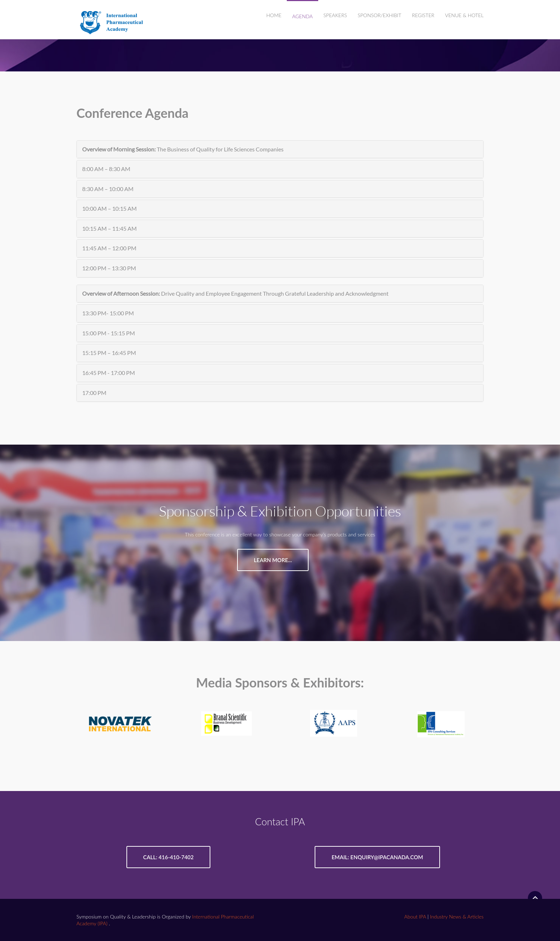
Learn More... (273, 560)
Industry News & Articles (456, 916)
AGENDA (302, 16)
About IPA (415, 916)
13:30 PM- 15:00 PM (108, 313)
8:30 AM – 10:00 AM (108, 189)
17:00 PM (94, 393)
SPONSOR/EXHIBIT (379, 15)
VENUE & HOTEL (464, 15)
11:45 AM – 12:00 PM (109, 248)
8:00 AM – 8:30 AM (106, 169)
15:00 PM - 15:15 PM (109, 333)
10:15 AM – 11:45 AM (109, 228)
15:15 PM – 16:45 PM (109, 353)
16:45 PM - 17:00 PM (109, 373)
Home (274, 15)
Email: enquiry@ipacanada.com (377, 857)
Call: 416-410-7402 (168, 857)
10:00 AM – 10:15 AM (109, 208)
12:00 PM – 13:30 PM (109, 268)
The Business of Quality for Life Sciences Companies (183, 149)
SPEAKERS (335, 15)
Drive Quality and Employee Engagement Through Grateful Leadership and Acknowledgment (235, 293)
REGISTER (423, 15)
